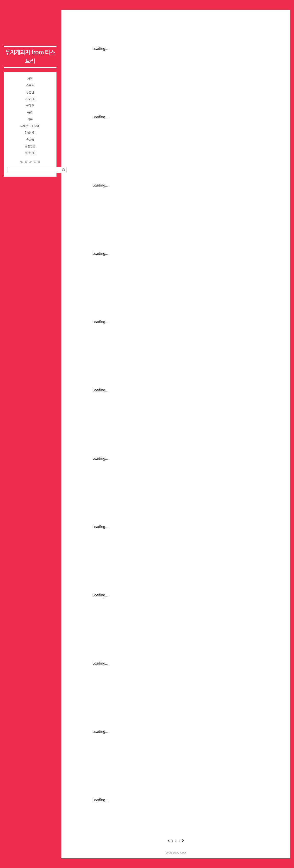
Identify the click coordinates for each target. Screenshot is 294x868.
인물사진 (30, 99)
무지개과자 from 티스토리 (30, 57)
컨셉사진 (30, 133)
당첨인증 (30, 146)
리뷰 (30, 119)
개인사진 (30, 153)
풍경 (30, 113)
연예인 (30, 106)
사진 (30, 79)
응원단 (30, 92)
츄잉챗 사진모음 (30, 126)
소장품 (30, 140)
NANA (183, 853)
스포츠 (30, 86)
